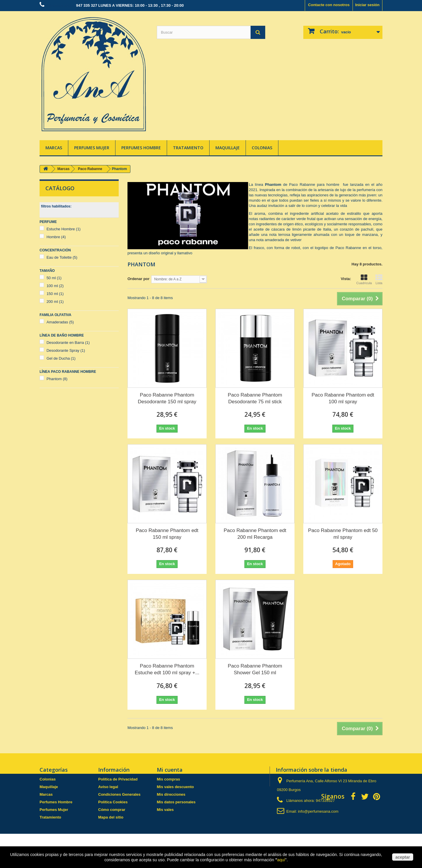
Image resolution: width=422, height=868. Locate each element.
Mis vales (165, 810)
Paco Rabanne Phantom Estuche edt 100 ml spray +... (167, 669)
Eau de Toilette (62, 257)
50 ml (54, 278)
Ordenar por (138, 279)
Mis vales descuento (175, 787)
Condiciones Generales (119, 794)
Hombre (56, 237)
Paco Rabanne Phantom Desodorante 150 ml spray (167, 398)
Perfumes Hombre (141, 148)
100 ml (55, 286)
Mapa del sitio (111, 817)
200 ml (55, 302)
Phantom (57, 379)
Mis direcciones (171, 794)
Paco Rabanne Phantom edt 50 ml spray (343, 534)
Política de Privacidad (118, 779)
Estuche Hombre (64, 229)
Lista (379, 279)
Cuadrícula (364, 279)
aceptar (403, 857)
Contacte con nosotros (329, 5)
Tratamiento (188, 148)
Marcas (54, 148)
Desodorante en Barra (68, 343)
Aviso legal (108, 787)
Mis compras (168, 779)
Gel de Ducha (61, 358)
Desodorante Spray (66, 350)
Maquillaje (228, 148)
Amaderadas (60, 322)
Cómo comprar (112, 810)
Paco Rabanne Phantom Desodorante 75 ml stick (255, 398)
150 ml (55, 294)
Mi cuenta (170, 770)
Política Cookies (113, 802)
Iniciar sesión (367, 5)
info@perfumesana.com (318, 811)
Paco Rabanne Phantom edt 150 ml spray (167, 534)
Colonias (262, 148)
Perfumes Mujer (92, 148)
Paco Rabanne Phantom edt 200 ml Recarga (255, 534)
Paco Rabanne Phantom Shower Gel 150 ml (255, 669)
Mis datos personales (176, 802)
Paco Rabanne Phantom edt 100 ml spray (343, 398)
